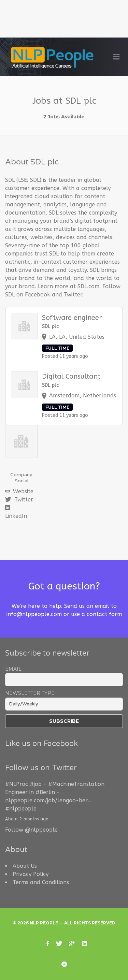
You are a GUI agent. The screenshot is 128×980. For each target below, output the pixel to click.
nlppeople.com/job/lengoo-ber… (48, 800)
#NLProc (17, 784)
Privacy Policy (31, 874)
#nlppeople (21, 809)
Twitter (23, 500)
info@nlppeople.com (34, 614)
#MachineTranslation (76, 784)
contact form (104, 614)
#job (36, 784)
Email (13, 669)
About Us (25, 866)
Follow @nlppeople (31, 830)
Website (22, 491)
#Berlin (45, 792)
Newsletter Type (30, 693)
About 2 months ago (27, 819)
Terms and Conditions (41, 882)
